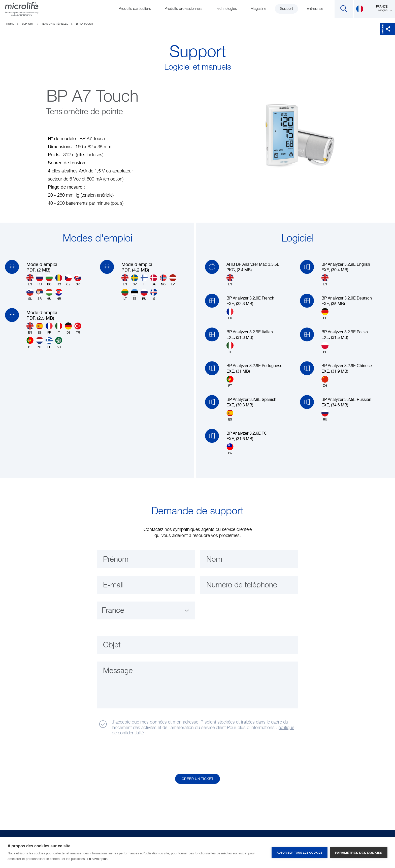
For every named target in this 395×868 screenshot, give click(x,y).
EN (30, 280)
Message (118, 671)
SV (135, 280)
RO (59, 280)
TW (230, 449)
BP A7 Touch (84, 24)
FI (144, 280)
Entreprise (315, 9)
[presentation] (135, 755)
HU (49, 295)
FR (49, 328)
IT (59, 328)
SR (40, 295)
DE (68, 328)
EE (135, 295)
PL (325, 348)
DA (154, 280)
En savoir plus (97, 859)
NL (40, 343)
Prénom (116, 560)
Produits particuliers (135, 9)
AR (59, 343)
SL (30, 295)
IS (154, 295)
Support (286, 9)
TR (78, 328)
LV (173, 280)
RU (40, 280)
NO (163, 280)
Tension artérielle (55, 24)
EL (49, 343)
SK (78, 280)
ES (40, 328)
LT (125, 295)
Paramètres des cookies (359, 853)
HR (59, 295)
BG (49, 280)
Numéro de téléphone (242, 585)
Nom (214, 560)
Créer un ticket (198, 779)
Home (10, 24)
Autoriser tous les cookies (299, 853)
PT (30, 343)
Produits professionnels (183, 9)
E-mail (113, 585)
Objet (112, 645)
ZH (325, 382)
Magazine (258, 9)
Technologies (226, 9)
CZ (68, 280)
